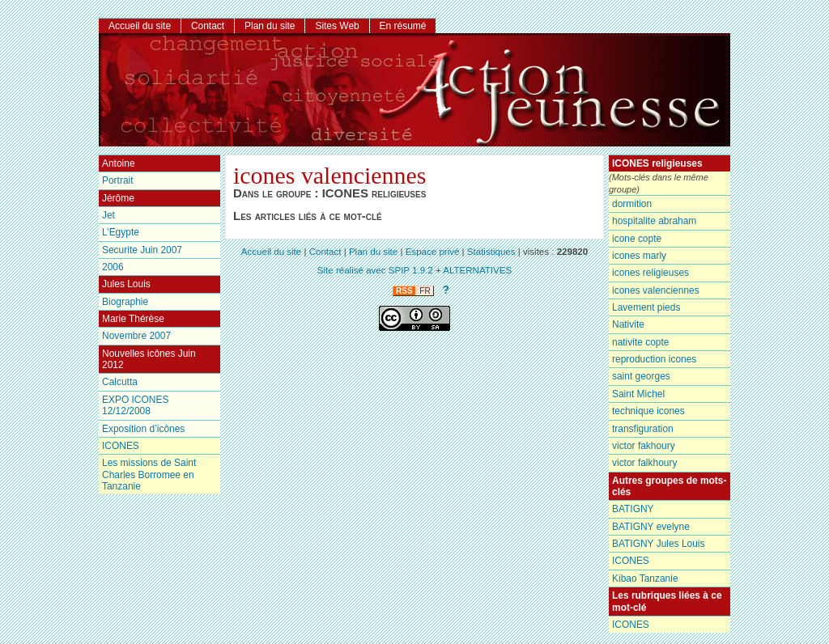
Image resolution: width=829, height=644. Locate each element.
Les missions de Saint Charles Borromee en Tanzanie (149, 475)
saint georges (641, 376)
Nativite (628, 324)
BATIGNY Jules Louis (659, 544)
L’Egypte (121, 232)
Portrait (118, 180)
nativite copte (640, 342)
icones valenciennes (656, 290)
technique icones (648, 411)
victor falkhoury (644, 463)
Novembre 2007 (136, 336)
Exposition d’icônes (143, 429)
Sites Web (337, 26)
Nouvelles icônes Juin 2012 (149, 359)
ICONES (631, 561)
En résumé (403, 26)
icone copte (637, 239)
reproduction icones (654, 359)
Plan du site (270, 26)
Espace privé (433, 252)
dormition (632, 204)
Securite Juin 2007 (142, 250)
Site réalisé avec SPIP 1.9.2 (375, 270)
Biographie (125, 302)
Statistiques (491, 252)
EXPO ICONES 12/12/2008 (135, 405)
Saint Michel (638, 394)
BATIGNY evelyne (651, 527)
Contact (208, 26)
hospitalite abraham (654, 221)
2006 (113, 267)
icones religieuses (650, 273)
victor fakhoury (644, 446)
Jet (108, 215)
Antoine (119, 163)
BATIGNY (633, 509)
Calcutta (120, 382)
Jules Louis (126, 284)
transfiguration (643, 429)
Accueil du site (140, 26)
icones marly (639, 256)
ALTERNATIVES (477, 270)
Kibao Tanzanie (645, 578)
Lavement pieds (646, 307)
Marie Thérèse (133, 319)
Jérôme (118, 198)
